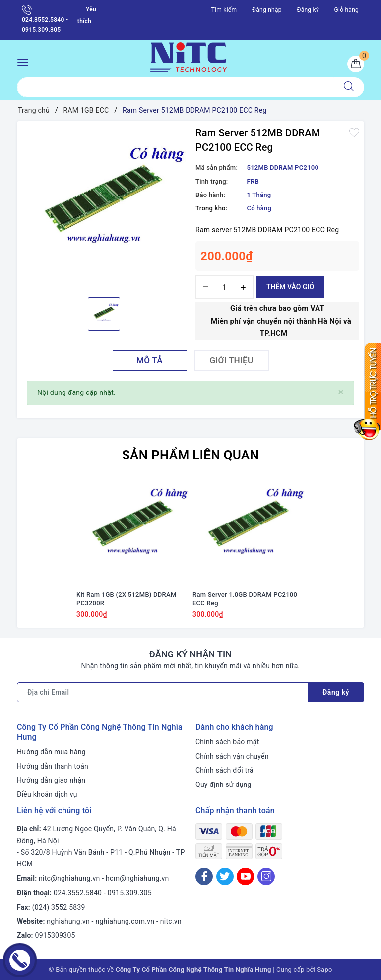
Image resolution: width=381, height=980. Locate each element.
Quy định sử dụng (223, 784)
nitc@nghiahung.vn (69, 878)
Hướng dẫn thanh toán (53, 766)
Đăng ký (308, 10)
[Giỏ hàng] (356, 64)
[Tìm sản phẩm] (175, 87)
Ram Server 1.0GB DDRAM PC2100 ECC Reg (245, 599)
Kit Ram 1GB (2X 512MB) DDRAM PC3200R (127, 599)
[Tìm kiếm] (349, 87)
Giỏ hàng (347, 10)
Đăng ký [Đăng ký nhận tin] (336, 692)
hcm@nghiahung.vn (137, 878)
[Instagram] (266, 877)
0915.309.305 (130, 893)
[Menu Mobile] (26, 61)
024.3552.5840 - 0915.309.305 (45, 19)
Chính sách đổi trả (224, 770)
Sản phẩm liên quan (190, 455)
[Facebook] (204, 877)
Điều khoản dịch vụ (47, 794)
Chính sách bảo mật (227, 742)
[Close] (341, 392)
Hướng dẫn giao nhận (51, 780)
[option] (104, 208)
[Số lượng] (224, 287)
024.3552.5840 (78, 893)
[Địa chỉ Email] (162, 692)
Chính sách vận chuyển (232, 756)
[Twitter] (225, 877)
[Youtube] (245, 877)
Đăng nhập (267, 10)
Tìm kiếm (224, 10)
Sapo (325, 969)
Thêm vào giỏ (290, 287)
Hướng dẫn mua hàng (51, 752)
